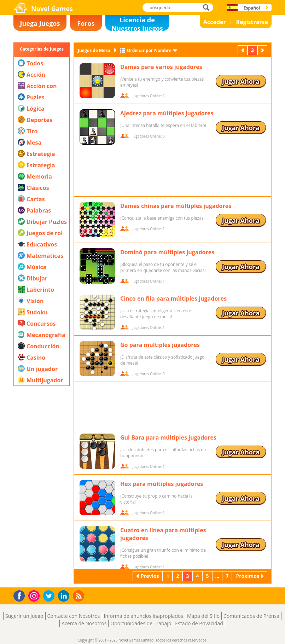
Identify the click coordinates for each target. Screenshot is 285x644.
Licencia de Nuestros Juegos (137, 23)
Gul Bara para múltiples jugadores (168, 437)
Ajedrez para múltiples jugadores (167, 113)
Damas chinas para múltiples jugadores (176, 206)
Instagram (35, 595)
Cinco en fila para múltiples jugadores (173, 298)
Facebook (21, 595)
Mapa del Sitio (203, 616)
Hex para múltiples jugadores (162, 484)
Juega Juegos (40, 23)
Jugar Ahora (241, 81)
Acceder (215, 22)
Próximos (263, 50)
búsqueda (208, 7)
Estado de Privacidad (199, 623)
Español (252, 8)
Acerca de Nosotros (84, 623)
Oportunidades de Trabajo (141, 623)
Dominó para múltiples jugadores (167, 252)
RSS (79, 596)
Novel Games (52, 8)
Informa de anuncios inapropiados (144, 616)
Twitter (50, 596)
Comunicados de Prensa (251, 616)
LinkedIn (65, 596)
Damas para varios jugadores (161, 67)
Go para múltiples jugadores (160, 345)
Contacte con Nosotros (74, 616)
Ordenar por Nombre (149, 50)
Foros (86, 23)
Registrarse (252, 22)
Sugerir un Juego (24, 616)
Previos (243, 50)
